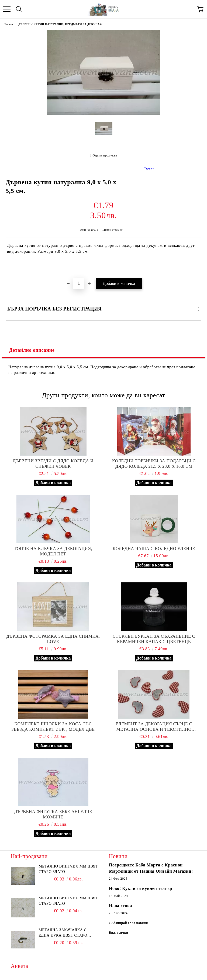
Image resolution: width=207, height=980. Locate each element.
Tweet (149, 169)
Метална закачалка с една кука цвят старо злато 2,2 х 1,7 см (63, 933)
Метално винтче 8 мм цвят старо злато (68, 869)
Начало (8, 24)
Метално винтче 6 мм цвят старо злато (68, 901)
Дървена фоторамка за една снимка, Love (53, 639)
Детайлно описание (32, 350)
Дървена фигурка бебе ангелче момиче (53, 814)
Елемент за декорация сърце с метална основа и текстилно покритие (154, 727)
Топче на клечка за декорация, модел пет (53, 551)
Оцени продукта (105, 155)
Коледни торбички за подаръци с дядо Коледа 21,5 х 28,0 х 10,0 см (154, 464)
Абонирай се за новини (130, 923)
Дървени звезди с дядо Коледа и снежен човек (53, 464)
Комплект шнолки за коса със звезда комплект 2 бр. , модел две (53, 727)
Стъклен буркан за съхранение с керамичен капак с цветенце (154, 639)
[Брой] (79, 284)
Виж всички (119, 933)
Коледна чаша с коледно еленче (154, 549)
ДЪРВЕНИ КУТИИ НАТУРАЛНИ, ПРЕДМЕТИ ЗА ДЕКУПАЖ (60, 24)
